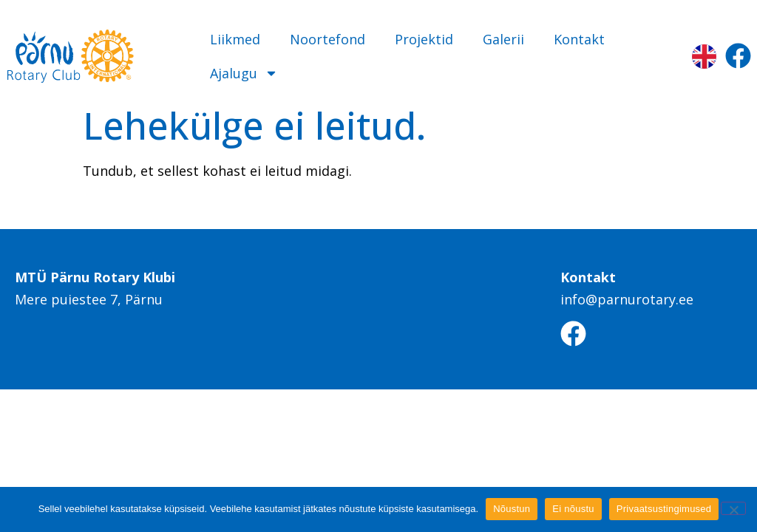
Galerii (503, 39)
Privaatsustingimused (664, 509)
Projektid (424, 39)
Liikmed (235, 39)
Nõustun (512, 509)
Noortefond (327, 39)
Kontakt (579, 39)
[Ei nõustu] (733, 508)
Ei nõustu (573, 509)
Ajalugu (244, 73)
